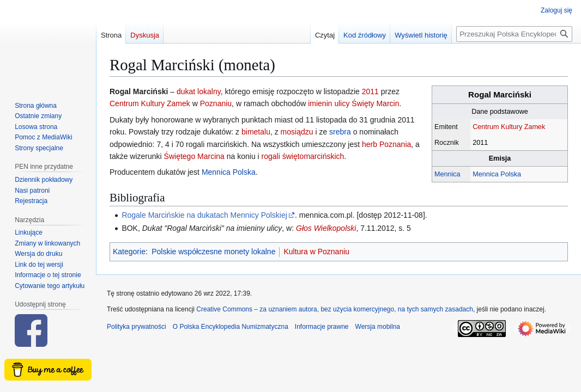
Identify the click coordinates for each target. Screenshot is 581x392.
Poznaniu (216, 103)
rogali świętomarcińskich (303, 156)
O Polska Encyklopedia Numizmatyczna (231, 327)
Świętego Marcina (194, 156)
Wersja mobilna (378, 327)
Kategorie (129, 252)
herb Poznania (386, 144)
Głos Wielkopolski (326, 228)
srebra (340, 132)
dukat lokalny (199, 91)
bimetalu (256, 132)
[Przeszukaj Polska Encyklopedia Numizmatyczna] (514, 34)
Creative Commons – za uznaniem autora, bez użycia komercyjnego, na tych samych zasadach (335, 309)
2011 (370, 91)
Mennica (447, 174)
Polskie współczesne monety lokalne (213, 252)
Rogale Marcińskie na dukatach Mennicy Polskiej (204, 215)
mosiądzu (297, 132)
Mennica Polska (497, 174)
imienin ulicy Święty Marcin (353, 103)
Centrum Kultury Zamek (509, 127)
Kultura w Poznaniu (316, 252)
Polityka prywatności (137, 327)
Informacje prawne (322, 327)
